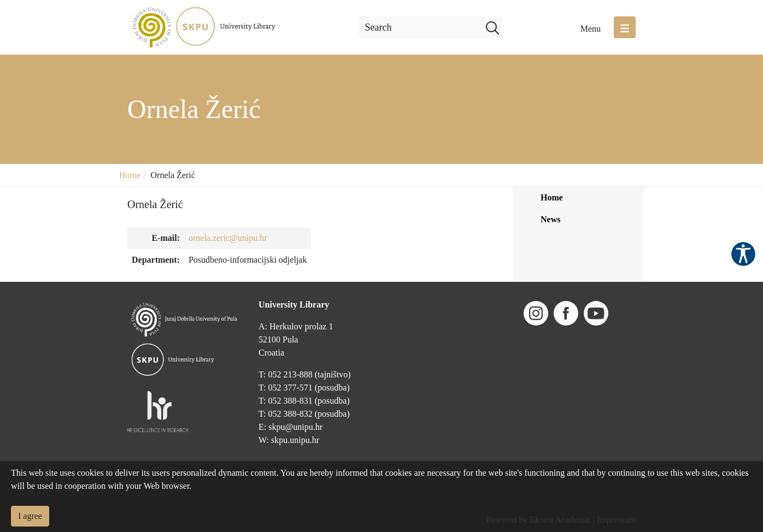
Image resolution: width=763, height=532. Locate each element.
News (550, 219)
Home (130, 175)
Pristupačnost (743, 254)
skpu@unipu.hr (295, 427)
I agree (30, 516)
